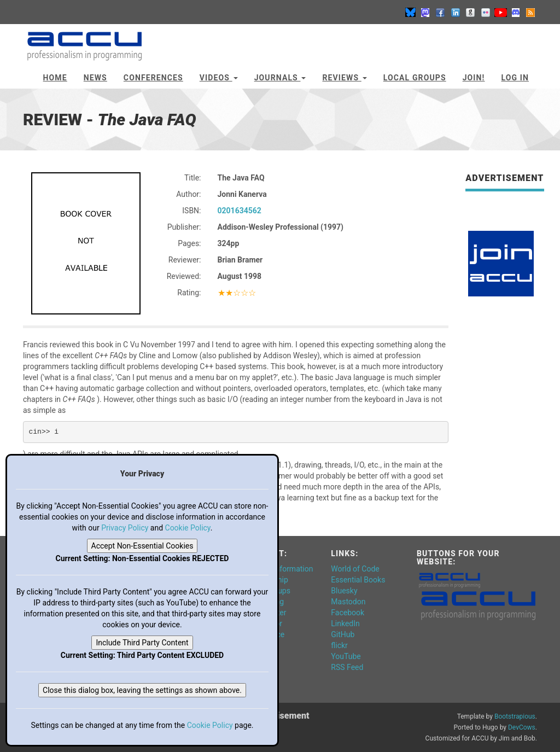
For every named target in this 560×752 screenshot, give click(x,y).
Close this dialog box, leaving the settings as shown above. (142, 690)
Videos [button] (219, 78)
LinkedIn (345, 623)
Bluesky (344, 591)
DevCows (522, 727)
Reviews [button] (344, 78)
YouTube (346, 656)
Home (55, 78)
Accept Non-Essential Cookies (142, 546)
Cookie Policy (188, 528)
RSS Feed (347, 667)
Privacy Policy (125, 528)
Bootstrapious (515, 716)
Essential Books (358, 580)
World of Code (355, 569)
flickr (339, 645)
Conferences (153, 78)
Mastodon (348, 602)
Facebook (348, 613)
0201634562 (240, 211)
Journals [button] (280, 78)
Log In (515, 78)
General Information (279, 569)
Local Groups (415, 78)
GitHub (343, 634)
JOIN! (474, 78)
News (95, 78)
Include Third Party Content (142, 643)
